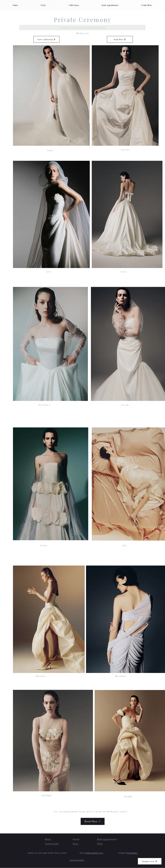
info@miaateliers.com (94, 853)
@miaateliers (132, 853)
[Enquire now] (150, 861)
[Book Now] (120, 39)
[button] (74, 5)
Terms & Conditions (77, 860)
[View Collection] (46, 39)
